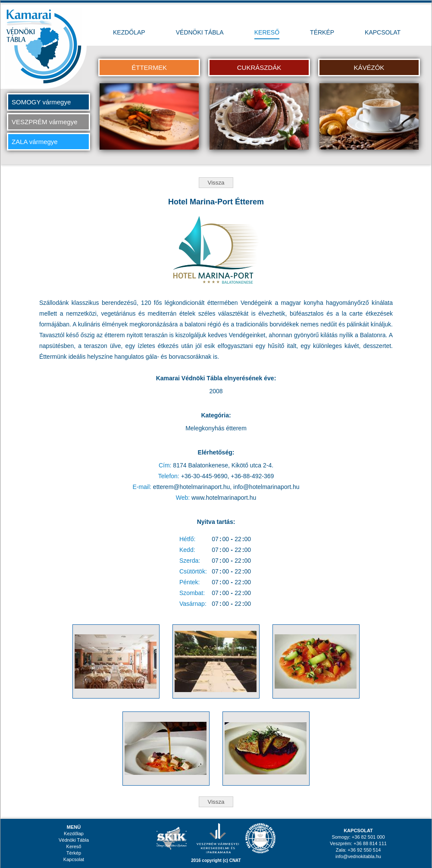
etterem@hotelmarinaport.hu (191, 487)
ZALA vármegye (35, 142)
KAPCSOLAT (383, 32)
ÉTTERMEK (149, 67)
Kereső (74, 846)
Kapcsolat (74, 859)
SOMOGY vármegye (41, 102)
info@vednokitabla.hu (358, 856)
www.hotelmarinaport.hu (224, 498)
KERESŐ (267, 32)
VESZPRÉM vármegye (45, 122)
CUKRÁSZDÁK (259, 67)
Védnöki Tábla (74, 840)
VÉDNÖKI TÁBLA (200, 32)
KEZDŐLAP (129, 32)
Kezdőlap (74, 834)
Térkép (74, 853)
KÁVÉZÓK (369, 67)
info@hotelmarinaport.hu (266, 487)
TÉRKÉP (322, 32)
